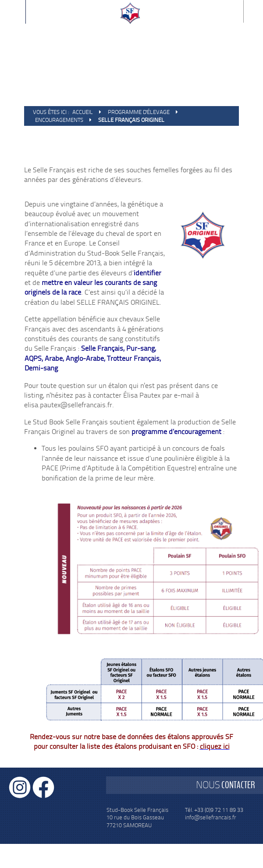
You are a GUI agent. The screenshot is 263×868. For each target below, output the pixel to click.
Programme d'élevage (139, 112)
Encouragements (59, 120)
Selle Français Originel (131, 120)
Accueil (83, 112)
